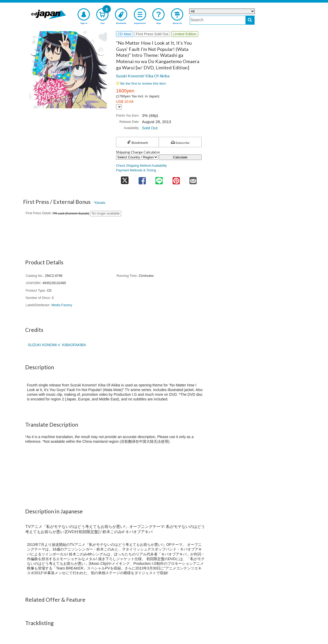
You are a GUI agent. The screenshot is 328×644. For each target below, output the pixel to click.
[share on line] (159, 179)
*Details (100, 203)
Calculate (180, 157)
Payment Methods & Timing (136, 170)
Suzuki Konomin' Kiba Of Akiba (143, 76)
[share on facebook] (142, 179)
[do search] (250, 20)
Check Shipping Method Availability (141, 166)
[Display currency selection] (119, 107)
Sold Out (150, 128)
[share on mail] (193, 179)
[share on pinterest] (176, 179)
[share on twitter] (125, 179)
